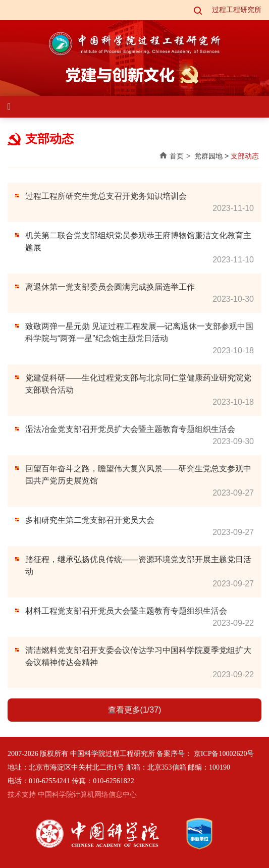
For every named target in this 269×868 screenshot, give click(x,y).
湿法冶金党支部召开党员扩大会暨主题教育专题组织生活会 (130, 429)
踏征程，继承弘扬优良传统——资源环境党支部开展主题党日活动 (138, 565)
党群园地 (208, 156)
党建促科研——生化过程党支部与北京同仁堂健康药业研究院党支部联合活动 (138, 384)
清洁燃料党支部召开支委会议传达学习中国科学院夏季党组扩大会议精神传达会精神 (138, 656)
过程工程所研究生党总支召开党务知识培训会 (106, 196)
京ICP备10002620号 (224, 754)
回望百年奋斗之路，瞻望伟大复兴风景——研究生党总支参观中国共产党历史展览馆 (138, 475)
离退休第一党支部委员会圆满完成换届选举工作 (110, 287)
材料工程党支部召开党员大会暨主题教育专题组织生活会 (126, 611)
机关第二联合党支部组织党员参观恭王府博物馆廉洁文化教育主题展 (138, 241)
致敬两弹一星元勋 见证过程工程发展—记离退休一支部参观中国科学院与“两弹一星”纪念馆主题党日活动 (139, 332)
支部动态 (245, 156)
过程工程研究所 (237, 10)
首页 (177, 156)
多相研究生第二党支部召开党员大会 (90, 520)
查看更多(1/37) (135, 710)
